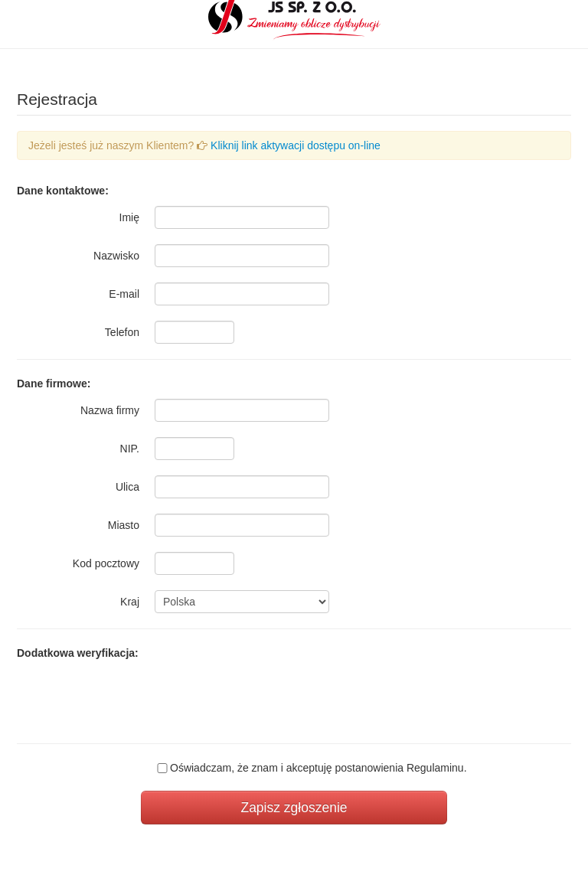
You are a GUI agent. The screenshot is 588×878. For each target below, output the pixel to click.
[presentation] (271, 698)
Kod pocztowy (106, 563)
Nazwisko (116, 256)
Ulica (127, 487)
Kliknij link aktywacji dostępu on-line (296, 145)
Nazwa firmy (110, 410)
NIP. (130, 449)
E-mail (124, 294)
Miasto (124, 525)
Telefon (122, 332)
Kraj (130, 602)
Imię (129, 217)
